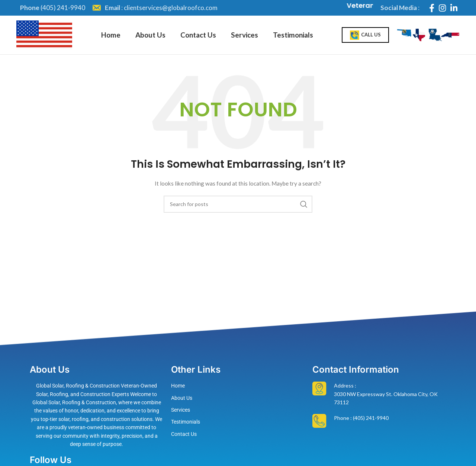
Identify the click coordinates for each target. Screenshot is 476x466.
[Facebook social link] (432, 8)
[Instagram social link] (442, 8)
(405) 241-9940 (63, 8)
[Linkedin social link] (454, 8)
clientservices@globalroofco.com (171, 8)
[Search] (238, 204)
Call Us (365, 35)
